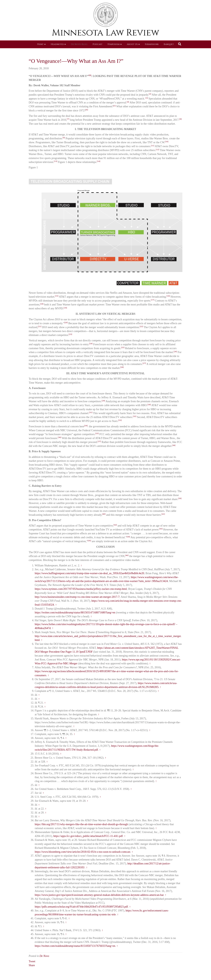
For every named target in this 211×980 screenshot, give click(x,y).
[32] (135, 416)
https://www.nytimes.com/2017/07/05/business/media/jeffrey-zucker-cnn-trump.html (81, 589)
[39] (180, 498)
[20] (66, 322)
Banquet (169, 44)
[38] (174, 445)
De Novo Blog (79, 44)
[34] (86, 426)
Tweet (32, 961)
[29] (103, 401)
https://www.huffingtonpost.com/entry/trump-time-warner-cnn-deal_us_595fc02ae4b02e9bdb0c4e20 (89, 573)
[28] (122, 367)
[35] (97, 433)
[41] (163, 514)
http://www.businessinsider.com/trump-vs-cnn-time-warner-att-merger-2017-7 (77, 597)
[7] (68, 119)
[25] (123, 347)
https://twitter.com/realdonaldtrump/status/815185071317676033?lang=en (75, 946)
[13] (55, 161)
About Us (132, 44)
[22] (141, 326)
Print (40, 44)
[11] (153, 146)
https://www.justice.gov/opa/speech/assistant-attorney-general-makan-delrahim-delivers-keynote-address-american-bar (99, 895)
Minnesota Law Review (105, 33)
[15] (57, 296)
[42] (115, 525)
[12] (158, 149)
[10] (167, 142)
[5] (114, 106)
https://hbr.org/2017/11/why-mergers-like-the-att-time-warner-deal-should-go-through (81, 824)
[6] (87, 110)
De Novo (44, 956)
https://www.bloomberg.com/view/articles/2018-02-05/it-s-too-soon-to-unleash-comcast (83, 852)
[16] (168, 296)
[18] (42, 304)
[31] (91, 412)
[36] (60, 437)
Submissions (152, 44)
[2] (150, 94)
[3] (147, 98)
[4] (128, 102)
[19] (65, 308)
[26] (175, 351)
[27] (144, 363)
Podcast (98, 44)
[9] (64, 138)
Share (32, 965)
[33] (120, 420)
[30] (149, 405)
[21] (40, 326)
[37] (99, 441)
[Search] (180, 44)
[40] (104, 514)
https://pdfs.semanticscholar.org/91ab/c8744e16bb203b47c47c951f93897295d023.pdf (81, 907)
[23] (70, 334)
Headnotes (57, 44)
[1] (90, 75)
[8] (181, 119)
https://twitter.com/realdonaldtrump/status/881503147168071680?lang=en (75, 612)
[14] (99, 161)
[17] (153, 300)
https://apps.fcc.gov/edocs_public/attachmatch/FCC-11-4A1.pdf (88, 836)
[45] (89, 541)
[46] (127, 555)
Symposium (114, 44)
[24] (91, 344)
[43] (161, 529)
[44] (128, 537)
